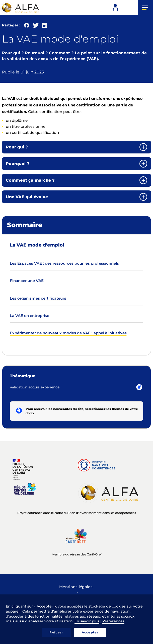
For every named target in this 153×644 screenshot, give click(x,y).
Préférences (113, 621)
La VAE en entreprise (29, 316)
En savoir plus (87, 621)
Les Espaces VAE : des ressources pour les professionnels (64, 263)
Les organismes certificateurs (38, 298)
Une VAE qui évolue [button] (27, 197)
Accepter (90, 632)
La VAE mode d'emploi (37, 245)
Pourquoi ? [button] (18, 164)
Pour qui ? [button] (17, 147)
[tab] (76, 147)
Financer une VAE (27, 281)
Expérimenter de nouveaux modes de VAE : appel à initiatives (68, 333)
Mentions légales (76, 587)
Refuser (56, 632)
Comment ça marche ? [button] (30, 180)
